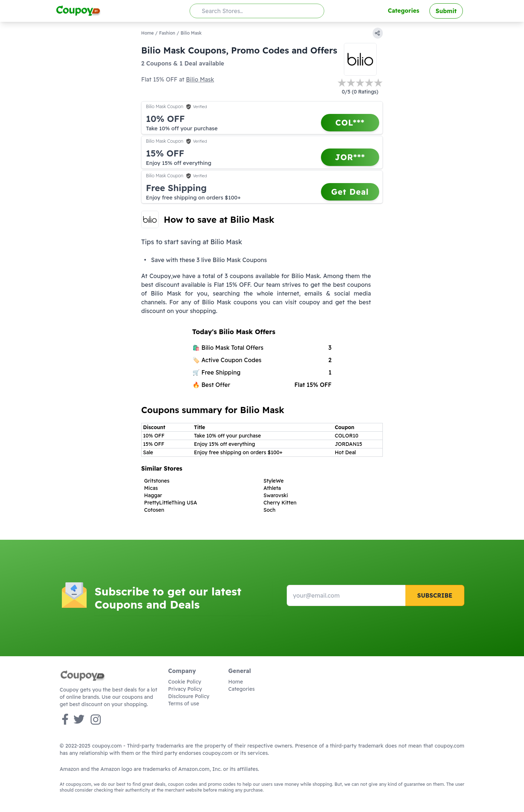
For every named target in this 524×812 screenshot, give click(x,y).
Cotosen (154, 510)
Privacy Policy (185, 689)
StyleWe (273, 481)
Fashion (167, 33)
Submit (446, 11)
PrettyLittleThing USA (171, 503)
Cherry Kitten (280, 503)
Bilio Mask (200, 79)
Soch (269, 510)
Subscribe (435, 595)
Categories (404, 11)
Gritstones (157, 481)
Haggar (153, 495)
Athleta (272, 488)
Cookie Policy (185, 682)
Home (148, 33)
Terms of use (184, 704)
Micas (151, 488)
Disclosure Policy (189, 696)
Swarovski (276, 495)
